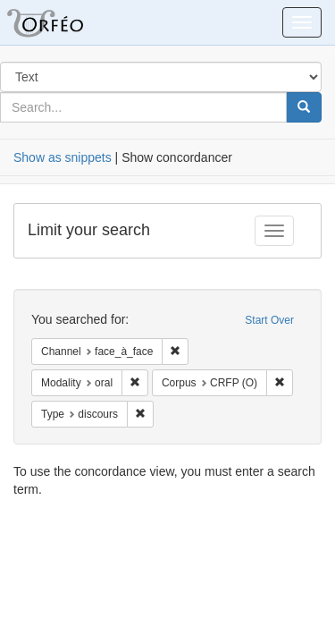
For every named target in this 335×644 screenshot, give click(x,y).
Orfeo (67, 22)
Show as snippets (63, 157)
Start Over (269, 320)
